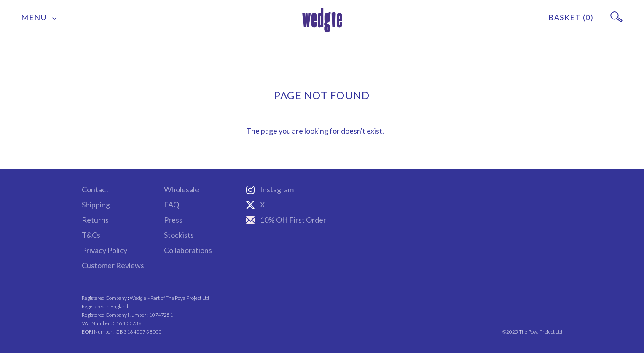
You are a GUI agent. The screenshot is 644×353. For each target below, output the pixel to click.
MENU (39, 17)
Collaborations (188, 250)
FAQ (172, 205)
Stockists (179, 235)
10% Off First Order (286, 220)
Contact (95, 189)
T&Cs (91, 235)
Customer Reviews (113, 265)
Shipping (96, 205)
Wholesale (181, 189)
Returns (95, 220)
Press (173, 220)
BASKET (571, 17)
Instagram (270, 189)
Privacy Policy (105, 250)
